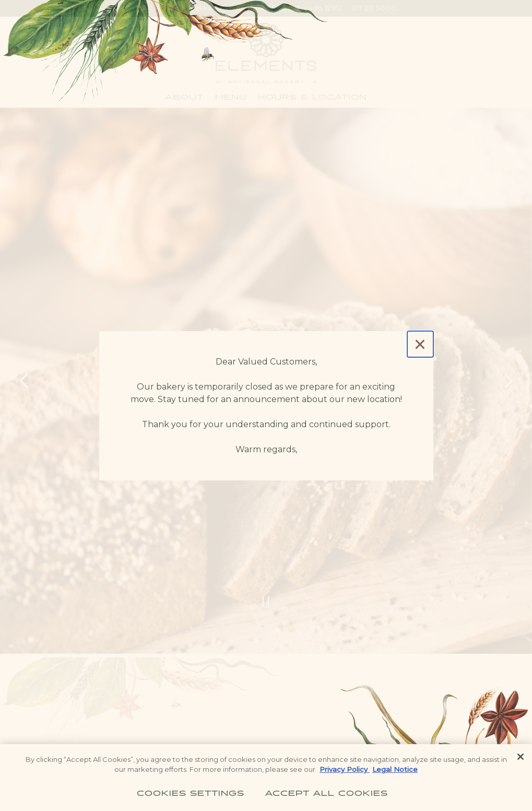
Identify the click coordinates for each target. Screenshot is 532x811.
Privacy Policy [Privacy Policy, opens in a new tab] (345, 769)
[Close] (420, 344)
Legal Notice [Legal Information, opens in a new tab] (395, 769)
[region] (266, 778)
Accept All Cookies (327, 791)
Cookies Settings (191, 791)
